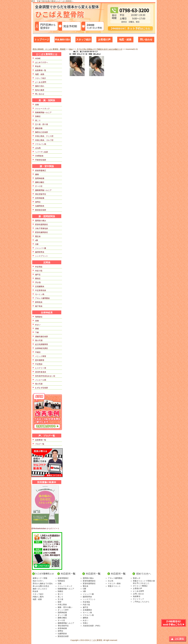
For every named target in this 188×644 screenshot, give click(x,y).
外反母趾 (39, 267)
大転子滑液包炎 (42, 228)
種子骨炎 (39, 306)
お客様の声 (104, 40)
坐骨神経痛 (40, 198)
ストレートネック (42, 109)
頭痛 (37, 105)
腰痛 (37, 174)
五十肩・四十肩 (42, 124)
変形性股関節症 (42, 224)
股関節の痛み (41, 221)
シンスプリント (42, 256)
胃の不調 (39, 340)
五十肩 (60, 599)
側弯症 (38, 202)
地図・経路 (125, 40)
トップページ (42, 40)
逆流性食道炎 (41, 372)
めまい (38, 325)
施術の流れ (40, 86)
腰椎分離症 (40, 182)
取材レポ (137, 578)
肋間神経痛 (40, 178)
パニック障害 (41, 356)
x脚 (36, 240)
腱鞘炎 (86, 618)
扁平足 (38, 275)
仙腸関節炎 (40, 206)
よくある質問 (41, 82)
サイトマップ (138, 599)
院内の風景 (40, 90)
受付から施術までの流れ (43, 583)
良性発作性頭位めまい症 (45, 376)
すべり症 (39, 186)
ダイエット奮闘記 (140, 586)
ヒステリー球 (41, 368)
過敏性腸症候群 (42, 337)
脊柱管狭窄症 (41, 194)
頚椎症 (38, 116)
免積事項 (137, 596)
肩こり (38, 120)
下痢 (37, 332)
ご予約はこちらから (141, 602)
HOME (38, 58)
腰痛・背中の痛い (65, 607)
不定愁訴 (39, 364)
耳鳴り (86, 623)
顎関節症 (39, 317)
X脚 (84, 591)
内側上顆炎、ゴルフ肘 (44, 140)
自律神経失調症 (42, 348)
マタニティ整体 (114, 583)
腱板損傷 (39, 128)
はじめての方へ (42, 62)
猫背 (60, 602)
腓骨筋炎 (39, 302)
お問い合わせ (138, 594)
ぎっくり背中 (63, 610)
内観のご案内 (38, 597)
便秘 (37, 329)
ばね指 (38, 148)
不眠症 (38, 352)
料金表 (38, 66)
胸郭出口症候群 (42, 132)
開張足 (38, 278)
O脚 (37, 244)
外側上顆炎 (62, 605)
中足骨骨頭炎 (41, 290)
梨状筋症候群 (41, 210)
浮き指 (38, 282)
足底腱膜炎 (40, 286)
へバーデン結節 (42, 152)
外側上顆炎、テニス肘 (44, 136)
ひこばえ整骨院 (96, 640)
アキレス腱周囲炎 (42, 298)
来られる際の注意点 (41, 586)
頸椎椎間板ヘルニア (43, 112)
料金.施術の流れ (63, 40)
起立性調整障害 (42, 344)
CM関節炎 (39, 156)
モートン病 (40, 294)
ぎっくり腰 (62, 615)
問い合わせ (146, 40)
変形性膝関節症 (42, 232)
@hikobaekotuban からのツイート (45, 528)
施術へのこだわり (40, 589)
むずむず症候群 (42, 388)
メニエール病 (41, 380)
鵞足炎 (38, 236)
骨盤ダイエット (114, 586)
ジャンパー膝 (41, 248)
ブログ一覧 (40, 444)
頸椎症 (60, 591)
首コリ (60, 594)
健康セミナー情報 (40, 578)
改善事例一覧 (41, 70)
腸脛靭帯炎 (40, 252)
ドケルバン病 (41, 144)
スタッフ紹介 (84, 40)
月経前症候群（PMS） (92, 626)
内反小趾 (39, 271)
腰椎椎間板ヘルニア (43, 190)
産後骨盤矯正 (41, 170)
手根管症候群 (41, 160)
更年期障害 (40, 360)
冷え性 (111, 581)
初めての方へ (38, 581)
